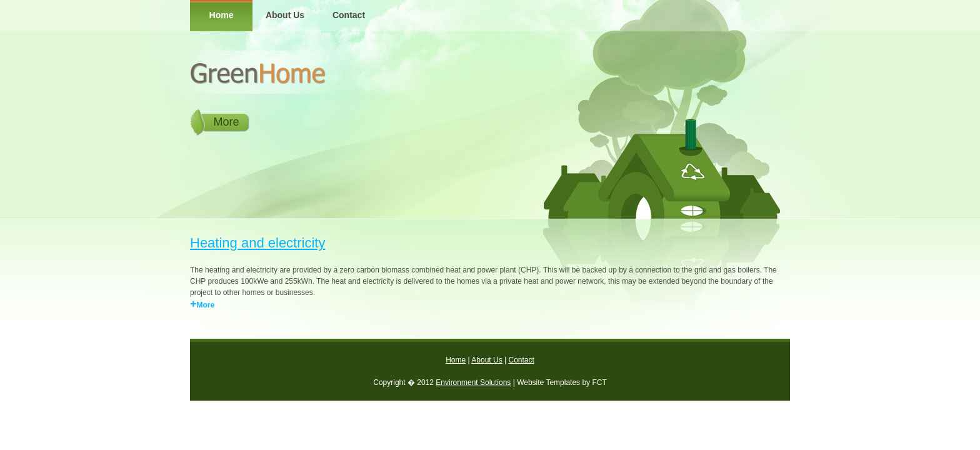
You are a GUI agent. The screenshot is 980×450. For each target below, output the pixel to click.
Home (222, 15)
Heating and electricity (257, 243)
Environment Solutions (473, 382)
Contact (349, 15)
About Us (285, 15)
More (226, 122)
